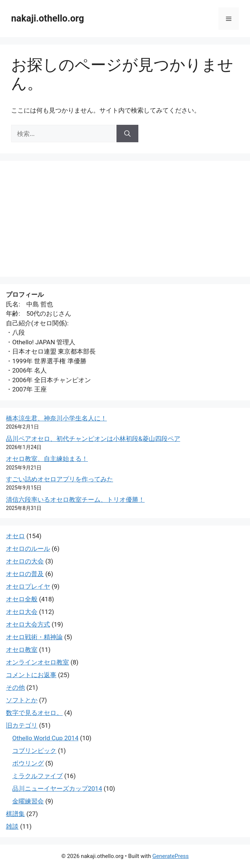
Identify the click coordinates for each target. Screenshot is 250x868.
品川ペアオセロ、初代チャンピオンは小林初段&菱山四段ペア (93, 439)
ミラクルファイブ (37, 776)
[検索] (127, 134)
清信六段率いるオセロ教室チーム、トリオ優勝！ (75, 500)
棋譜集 (15, 814)
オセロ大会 (22, 612)
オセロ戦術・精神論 (34, 637)
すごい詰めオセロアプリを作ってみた (60, 479)
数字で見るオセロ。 (34, 713)
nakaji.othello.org (47, 18)
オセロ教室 (22, 650)
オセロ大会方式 (28, 624)
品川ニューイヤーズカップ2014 (57, 789)
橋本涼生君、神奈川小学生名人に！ (56, 418)
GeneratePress (171, 856)
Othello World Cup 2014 (45, 738)
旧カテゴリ (22, 725)
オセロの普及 (25, 574)
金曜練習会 (28, 801)
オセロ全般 (22, 599)
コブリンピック (34, 751)
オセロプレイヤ (28, 586)
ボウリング (28, 763)
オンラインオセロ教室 (37, 662)
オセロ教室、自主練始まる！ (47, 459)
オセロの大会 (25, 561)
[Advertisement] (125, 219)
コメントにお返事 (31, 675)
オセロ (15, 536)
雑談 (12, 826)
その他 (15, 687)
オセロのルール (28, 549)
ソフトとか (22, 700)
